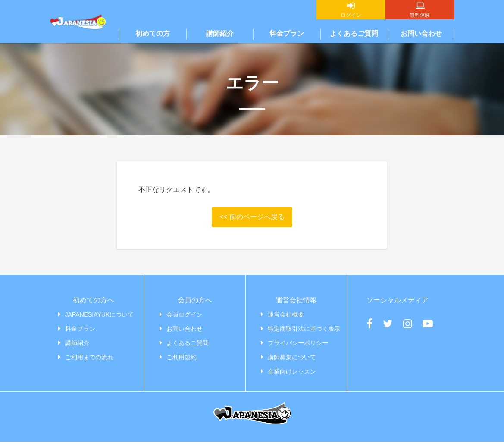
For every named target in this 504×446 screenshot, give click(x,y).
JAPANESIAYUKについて (100, 314)
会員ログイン (185, 314)
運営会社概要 (286, 314)
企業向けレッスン (292, 371)
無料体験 (420, 15)
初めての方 (153, 33)
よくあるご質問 (354, 33)
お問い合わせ (421, 33)
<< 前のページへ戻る (252, 217)
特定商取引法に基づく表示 (304, 329)
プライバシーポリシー (298, 343)
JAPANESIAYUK (78, 39)
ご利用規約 (182, 357)
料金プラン (287, 33)
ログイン (351, 15)
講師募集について (292, 357)
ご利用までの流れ (89, 357)
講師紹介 (220, 33)
